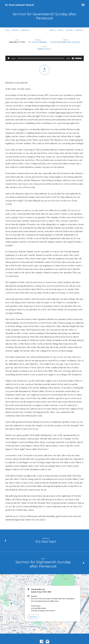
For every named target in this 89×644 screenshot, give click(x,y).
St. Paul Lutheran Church (20, 5)
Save (44, 70)
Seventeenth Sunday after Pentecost (65, 42)
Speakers (70, 30)
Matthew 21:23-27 (44, 49)
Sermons (15, 30)
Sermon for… (26, 30)
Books (61, 30)
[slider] (41, 58)
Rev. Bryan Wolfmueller (38, 42)
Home (7, 30)
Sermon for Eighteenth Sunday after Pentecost (43, 564)
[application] (45, 58)
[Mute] (73, 58)
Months (80, 30)
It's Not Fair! (46, 542)
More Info (33, 617)
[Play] (9, 58)
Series (53, 30)
